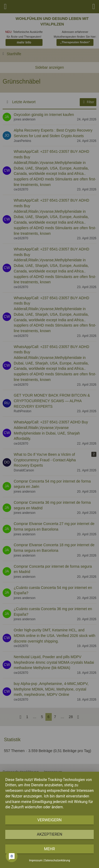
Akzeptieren (49, 834)
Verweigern (50, 820)
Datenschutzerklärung (57, 860)
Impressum (36, 860)
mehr (50, 849)
